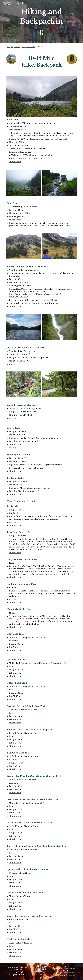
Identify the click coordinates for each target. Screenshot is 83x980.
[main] (41, 21)
